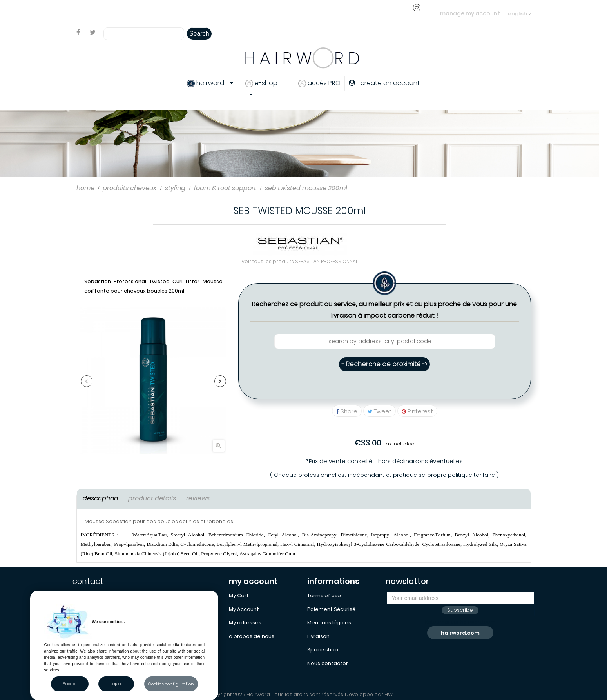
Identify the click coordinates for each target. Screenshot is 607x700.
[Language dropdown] (519, 10)
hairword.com (460, 633)
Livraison (318, 636)
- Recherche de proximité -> (384, 364)
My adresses (245, 623)
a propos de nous (252, 636)
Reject (116, 684)
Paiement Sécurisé (331, 609)
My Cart (239, 595)
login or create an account (182, 13)
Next (220, 381)
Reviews (198, 498)
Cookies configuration (171, 684)
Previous (87, 381)
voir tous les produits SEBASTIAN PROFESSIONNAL (300, 261)
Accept (70, 684)
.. (217, 13)
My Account (244, 609)
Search (199, 34)
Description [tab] (100, 498)
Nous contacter (328, 663)
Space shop (323, 650)
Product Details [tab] (152, 498)
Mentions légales (329, 623)
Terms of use (324, 595)
